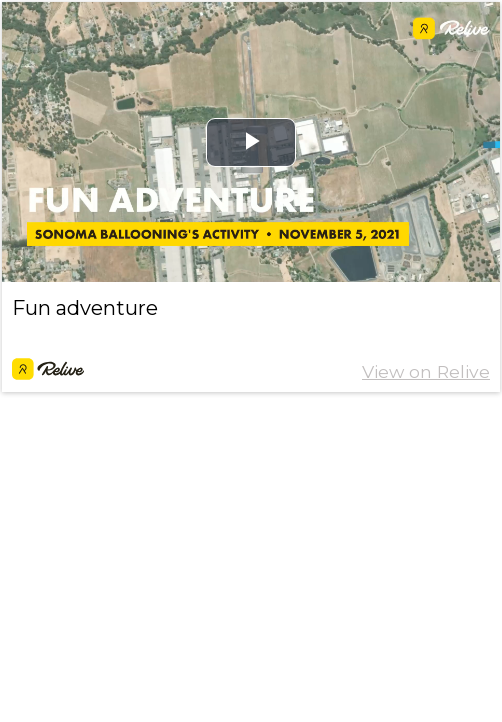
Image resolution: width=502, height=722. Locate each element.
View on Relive (426, 371)
